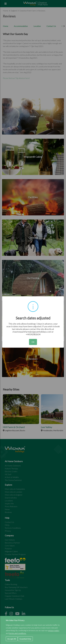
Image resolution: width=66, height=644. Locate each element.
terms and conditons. (18, 633)
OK (33, 342)
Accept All (12, 639)
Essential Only (25, 639)
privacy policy (54, 630)
